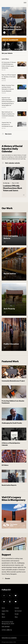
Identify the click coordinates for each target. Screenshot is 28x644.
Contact (17, 608)
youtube (16, 602)
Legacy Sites (5, 611)
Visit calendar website (13, 163)
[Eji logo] (3, 2)
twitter (10, 596)
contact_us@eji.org (7, 630)
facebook (4, 596)
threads (10, 602)
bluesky (16, 596)
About (3, 617)
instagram (4, 602)
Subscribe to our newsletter (9, 638)
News (3, 614)
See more (8, 134)
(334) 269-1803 (6, 626)
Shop (16, 617)
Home (3, 608)
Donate (8, 578)
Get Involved (18, 611)
